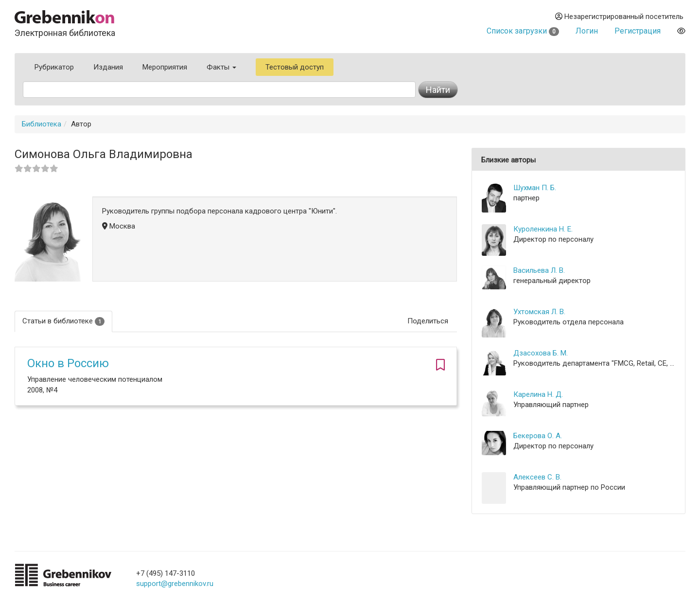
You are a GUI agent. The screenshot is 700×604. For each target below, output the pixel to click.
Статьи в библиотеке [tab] (63, 321)
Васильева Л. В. (539, 270)
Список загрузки (523, 31)
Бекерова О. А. (538, 436)
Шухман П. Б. (535, 188)
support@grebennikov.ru (175, 584)
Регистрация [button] (638, 31)
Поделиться (428, 321)
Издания (108, 67)
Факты (221, 67)
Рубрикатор (54, 67)
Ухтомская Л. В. (539, 312)
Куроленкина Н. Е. (543, 229)
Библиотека (42, 124)
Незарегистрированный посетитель (619, 17)
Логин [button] (587, 31)
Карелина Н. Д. (538, 394)
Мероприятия (165, 67)
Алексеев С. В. (537, 477)
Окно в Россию (68, 363)
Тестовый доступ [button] (295, 67)
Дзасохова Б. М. (541, 353)
